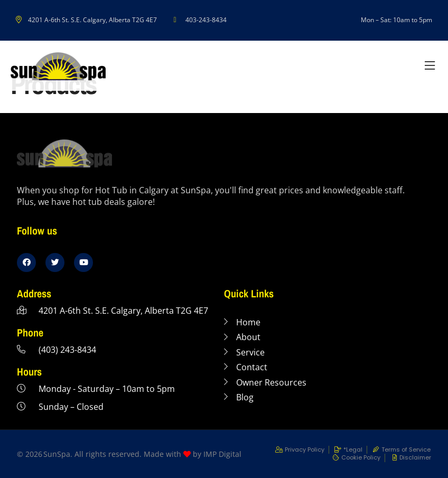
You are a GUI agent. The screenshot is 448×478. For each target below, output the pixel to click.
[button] (430, 66)
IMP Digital (222, 454)
